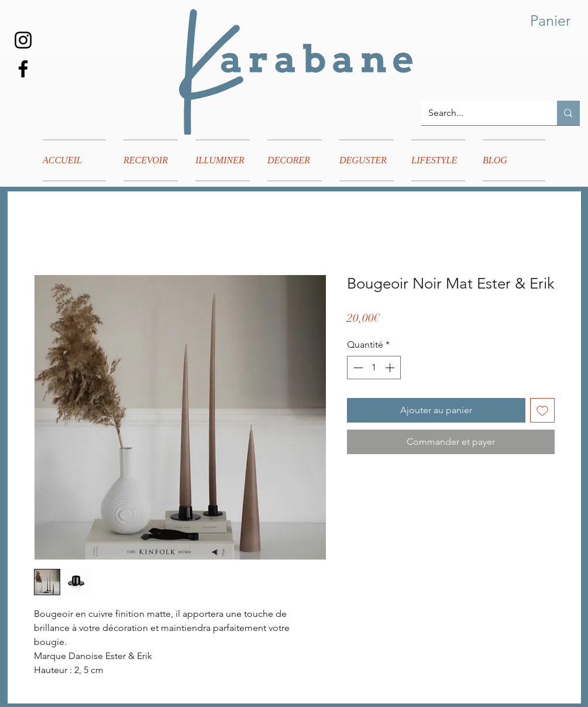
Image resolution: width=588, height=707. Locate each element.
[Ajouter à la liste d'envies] (542, 410)
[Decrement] (357, 368)
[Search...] (481, 113)
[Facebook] (23, 69)
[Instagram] (23, 40)
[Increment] (391, 368)
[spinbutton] (374, 368)
